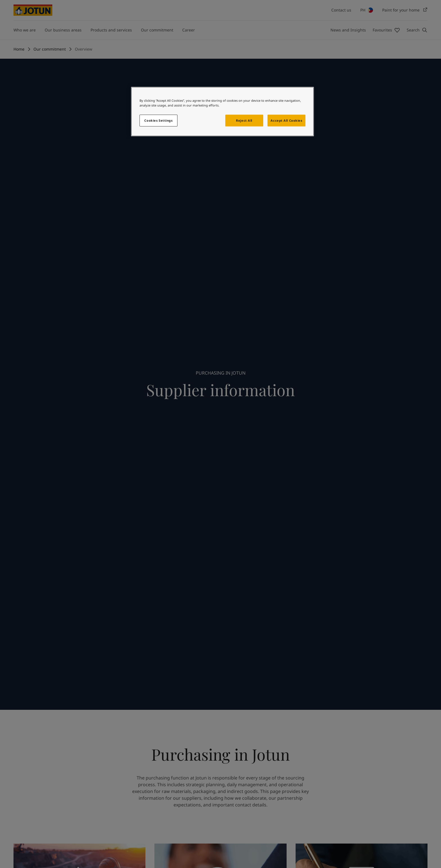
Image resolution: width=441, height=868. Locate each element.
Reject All (244, 120)
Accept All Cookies (286, 120)
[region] (222, 112)
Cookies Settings (158, 120)
